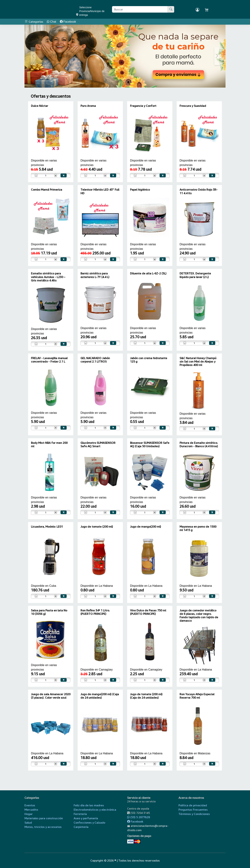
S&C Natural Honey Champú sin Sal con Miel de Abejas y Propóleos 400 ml (198, 361)
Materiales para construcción (44, 818)
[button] (33, 56)
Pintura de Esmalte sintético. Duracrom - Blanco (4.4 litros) (199, 444)
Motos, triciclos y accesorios (43, 827)
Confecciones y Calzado (89, 823)
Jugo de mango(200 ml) (146, 527)
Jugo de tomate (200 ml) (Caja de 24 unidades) (146, 696)
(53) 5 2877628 (139, 817)
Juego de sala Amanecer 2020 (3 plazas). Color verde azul (51, 696)
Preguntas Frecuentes (193, 810)
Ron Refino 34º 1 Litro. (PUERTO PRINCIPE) (95, 612)
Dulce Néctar (40, 106)
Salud (28, 823)
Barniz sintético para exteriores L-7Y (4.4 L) (95, 275)
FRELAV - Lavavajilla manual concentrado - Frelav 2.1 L (49, 360)
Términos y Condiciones (194, 814)
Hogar (29, 814)
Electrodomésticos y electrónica (95, 810)
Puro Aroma (88, 106)
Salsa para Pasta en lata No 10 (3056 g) (49, 612)
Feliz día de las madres (89, 805)
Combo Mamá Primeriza (47, 190)
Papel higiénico (140, 190)
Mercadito (31, 810)
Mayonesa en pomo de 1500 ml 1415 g (198, 528)
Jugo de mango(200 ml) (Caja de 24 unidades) (100, 696)
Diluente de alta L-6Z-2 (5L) (148, 273)
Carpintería (81, 827)
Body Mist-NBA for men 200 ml (49, 444)
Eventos (30, 805)
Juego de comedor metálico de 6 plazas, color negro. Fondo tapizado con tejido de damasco (199, 616)
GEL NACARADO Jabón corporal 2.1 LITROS (95, 360)
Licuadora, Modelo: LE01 (47, 527)
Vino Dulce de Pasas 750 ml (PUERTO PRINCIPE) (148, 612)
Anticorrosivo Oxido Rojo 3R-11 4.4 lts (199, 191)
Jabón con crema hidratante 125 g (149, 360)
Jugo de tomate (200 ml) (97, 527)
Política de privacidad (193, 805)
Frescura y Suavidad (193, 106)
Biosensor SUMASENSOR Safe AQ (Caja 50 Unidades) (150, 444)
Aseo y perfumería (86, 818)
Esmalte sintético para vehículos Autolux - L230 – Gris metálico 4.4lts (48, 277)
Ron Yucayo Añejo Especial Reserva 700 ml (197, 696)
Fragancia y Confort (143, 106)
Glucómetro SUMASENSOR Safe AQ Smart (98, 444)
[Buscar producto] (140, 9)
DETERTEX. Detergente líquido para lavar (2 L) (195, 275)
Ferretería (80, 814)
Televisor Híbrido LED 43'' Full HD (100, 191)
